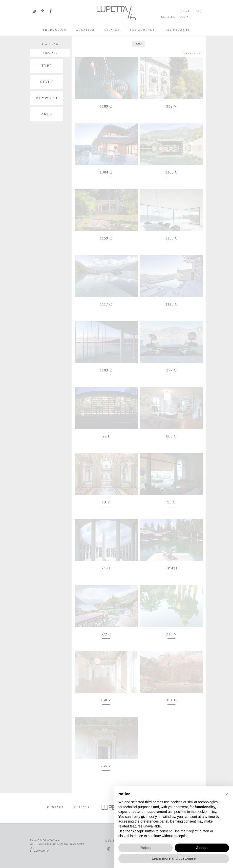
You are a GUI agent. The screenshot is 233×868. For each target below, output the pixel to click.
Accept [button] (202, 848)
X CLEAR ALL (193, 54)
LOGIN (184, 17)
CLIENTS (82, 807)
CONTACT (55, 807)
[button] (227, 794)
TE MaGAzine (178, 30)
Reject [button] (146, 848)
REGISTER (168, 17)
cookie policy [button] (206, 812)
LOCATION (85, 30)
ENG (55, 44)
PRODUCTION (55, 30)
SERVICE (112, 30)
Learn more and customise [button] (174, 858)
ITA (45, 44)
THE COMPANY (143, 30)
